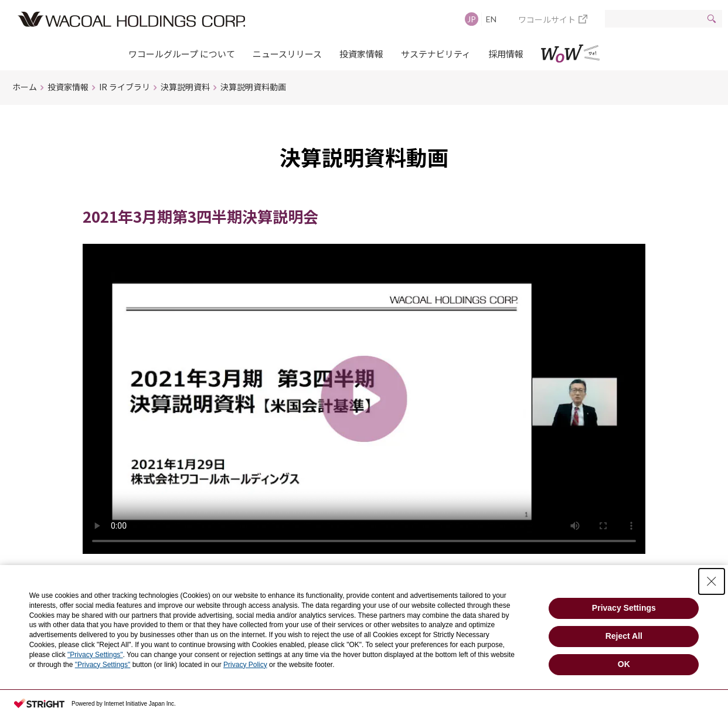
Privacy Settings (624, 608)
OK (624, 664)
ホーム (25, 87)
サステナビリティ (436, 54)
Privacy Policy (245, 665)
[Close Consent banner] (712, 581)
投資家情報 (361, 54)
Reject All (624, 636)
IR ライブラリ (125, 87)
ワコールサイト (547, 19)
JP (472, 19)
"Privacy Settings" (95, 655)
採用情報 (506, 54)
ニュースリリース (287, 54)
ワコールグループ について (182, 54)
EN (491, 19)
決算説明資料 (185, 87)
